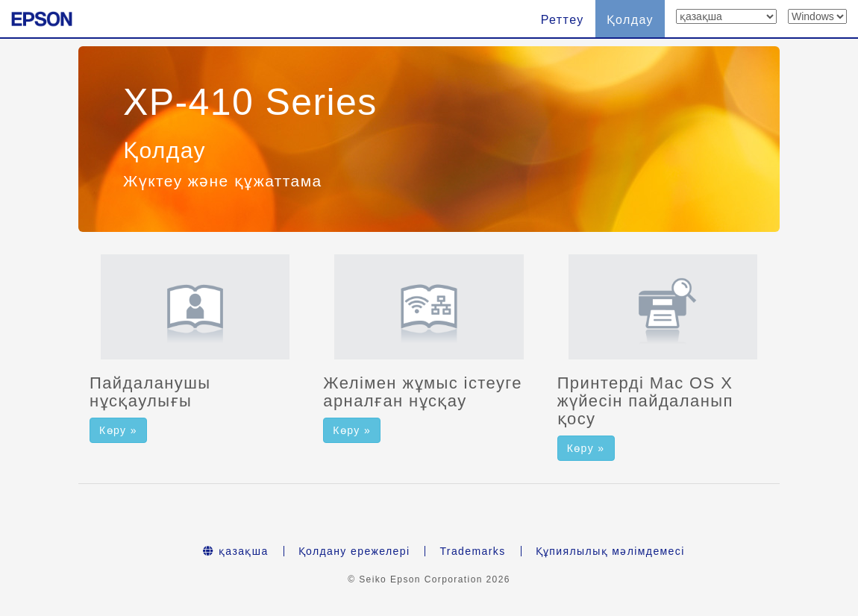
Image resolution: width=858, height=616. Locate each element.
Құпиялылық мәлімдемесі (610, 551)
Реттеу (563, 20)
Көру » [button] (118, 430)
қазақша (235, 551)
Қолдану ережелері (354, 551)
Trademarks (472, 551)
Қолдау (630, 20)
